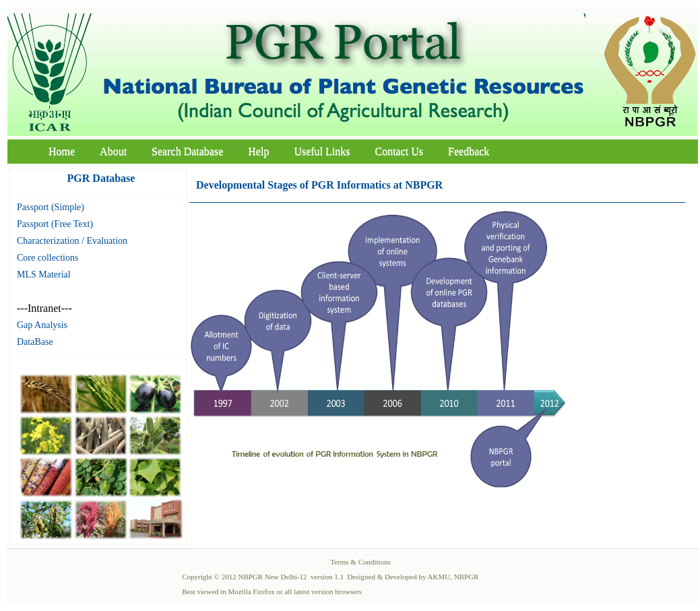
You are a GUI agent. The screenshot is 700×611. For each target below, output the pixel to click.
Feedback (469, 151)
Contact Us (400, 151)
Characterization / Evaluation (72, 241)
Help (258, 151)
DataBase (35, 342)
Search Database (187, 151)
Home (62, 151)
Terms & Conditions (360, 562)
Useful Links (322, 151)
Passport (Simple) (51, 207)
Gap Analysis (42, 325)
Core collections (47, 258)
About (113, 151)
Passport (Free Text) (55, 224)
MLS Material (44, 275)
